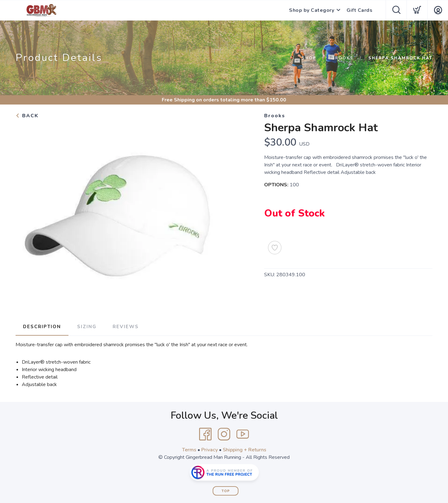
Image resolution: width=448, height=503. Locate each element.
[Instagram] (224, 434)
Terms (189, 450)
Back (27, 116)
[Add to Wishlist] (275, 248)
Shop (309, 58)
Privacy (210, 450)
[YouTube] (243, 434)
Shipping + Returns (245, 450)
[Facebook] (205, 434)
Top (226, 491)
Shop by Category (312, 10)
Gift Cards (359, 10)
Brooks (342, 58)
